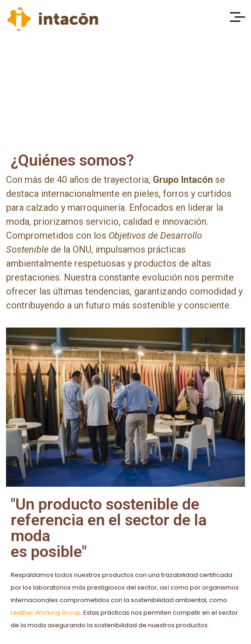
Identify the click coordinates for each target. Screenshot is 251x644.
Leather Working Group (46, 613)
